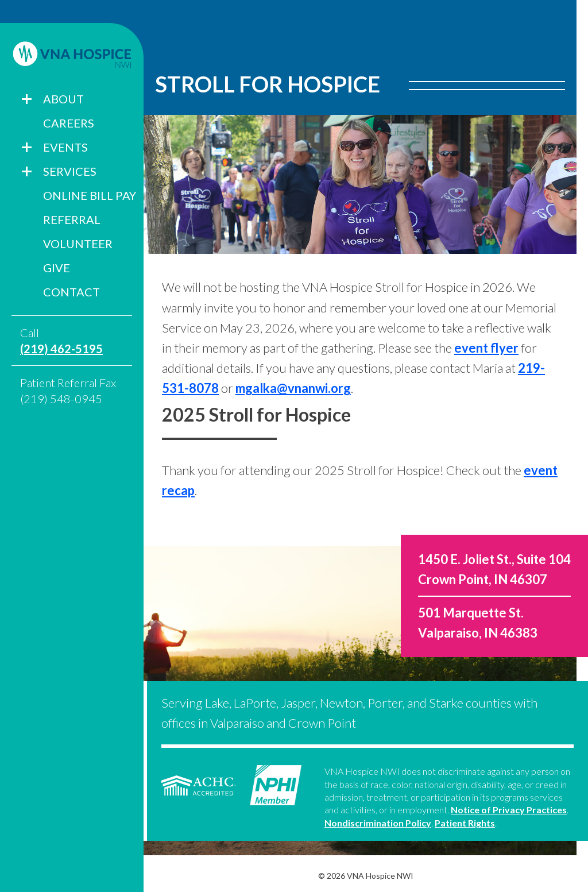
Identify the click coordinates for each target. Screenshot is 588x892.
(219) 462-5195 (61, 349)
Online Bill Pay (90, 195)
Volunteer (78, 244)
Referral (72, 219)
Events (65, 147)
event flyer (486, 348)
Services (70, 171)
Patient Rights (465, 823)
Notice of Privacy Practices (509, 810)
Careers (69, 123)
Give (57, 268)
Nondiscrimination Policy (378, 823)
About (63, 99)
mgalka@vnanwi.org (293, 388)
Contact (71, 292)
